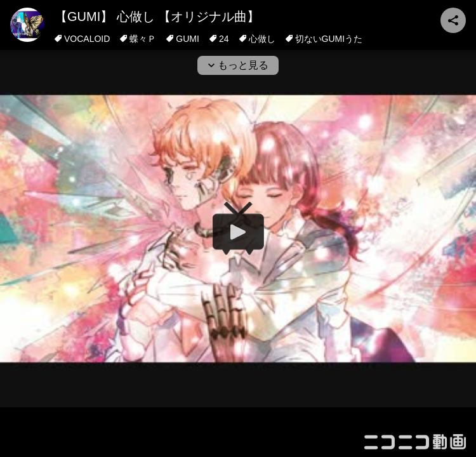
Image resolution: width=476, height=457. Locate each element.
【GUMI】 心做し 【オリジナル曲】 (157, 17)
